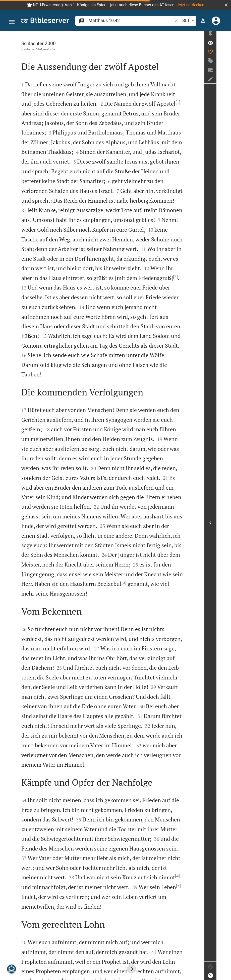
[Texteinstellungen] (203, 21)
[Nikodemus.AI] (12, 969)
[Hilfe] (225, 975)
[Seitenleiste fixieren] (225, 36)
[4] (61, 818)
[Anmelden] (216, 21)
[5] (50, 828)
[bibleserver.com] (45, 21)
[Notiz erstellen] (225, 81)
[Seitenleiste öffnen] (225, 524)
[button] (226, 5)
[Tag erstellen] (225, 63)
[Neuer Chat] (225, 72)
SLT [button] (189, 21)
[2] (134, 267)
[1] (153, 102)
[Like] (225, 54)
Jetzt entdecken (190, 5)
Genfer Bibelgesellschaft (42, 49)
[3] (75, 544)
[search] (131, 20)
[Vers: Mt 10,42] (225, 45)
